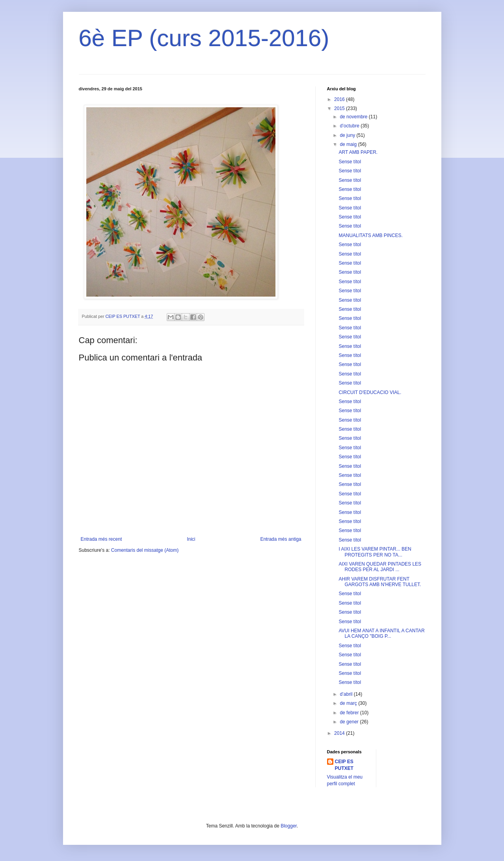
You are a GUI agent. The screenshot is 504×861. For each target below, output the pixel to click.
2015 (340, 108)
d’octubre (350, 126)
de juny (348, 135)
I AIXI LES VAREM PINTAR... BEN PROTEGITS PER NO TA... (375, 552)
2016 (340, 99)
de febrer (350, 713)
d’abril (347, 694)
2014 (340, 733)
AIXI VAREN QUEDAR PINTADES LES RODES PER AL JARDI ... (380, 567)
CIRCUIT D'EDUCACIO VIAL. (370, 392)
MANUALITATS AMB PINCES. (370, 235)
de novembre (354, 117)
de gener (350, 722)
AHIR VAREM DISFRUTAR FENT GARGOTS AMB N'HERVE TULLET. (380, 582)
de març (349, 703)
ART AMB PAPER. (358, 152)
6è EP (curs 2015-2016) (204, 38)
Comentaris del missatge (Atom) (145, 550)
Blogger (289, 826)
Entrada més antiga (281, 539)
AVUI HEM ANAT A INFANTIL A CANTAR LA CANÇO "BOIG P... (381, 633)
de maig (349, 144)
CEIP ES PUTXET (344, 765)
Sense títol (350, 162)
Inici (191, 539)
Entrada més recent (101, 539)
